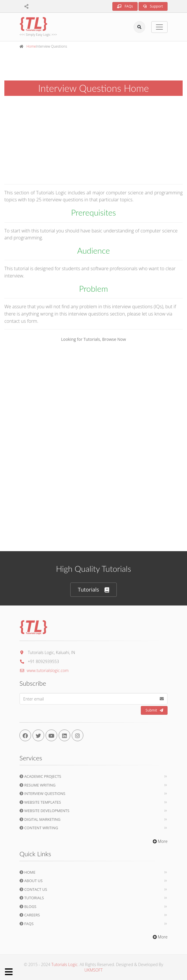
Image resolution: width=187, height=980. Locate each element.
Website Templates (40, 802)
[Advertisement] (93, 139)
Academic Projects (40, 776)
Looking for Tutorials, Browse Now (93, 339)
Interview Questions (42, 793)
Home (31, 46)
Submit (154, 710)
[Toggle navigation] (159, 27)
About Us (31, 881)
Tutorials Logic (64, 964)
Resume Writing (37, 785)
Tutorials (93, 590)
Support (153, 6)
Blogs (28, 906)
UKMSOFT (94, 970)
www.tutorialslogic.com (44, 670)
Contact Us (33, 889)
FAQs (125, 6)
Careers (30, 915)
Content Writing (39, 828)
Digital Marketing (40, 819)
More (160, 841)
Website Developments (44, 811)
